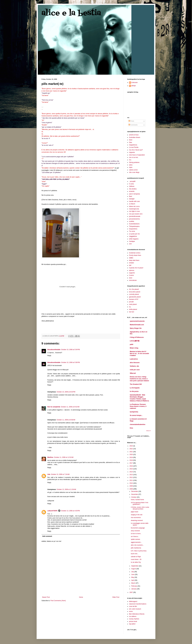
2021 (131, 452)
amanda (132, 191)
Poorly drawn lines (135, 255)
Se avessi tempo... (136, 415)
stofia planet (133, 309)
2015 (131, 469)
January (134, 589)
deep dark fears (134, 260)
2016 (131, 466)
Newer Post (46, 597)
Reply (49, 356)
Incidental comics (135, 253)
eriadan (132, 263)
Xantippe (132, 241)
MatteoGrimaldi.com (137, 325)
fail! (130, 265)
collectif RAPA (52, 511)
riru (130, 160)
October (134, 497)
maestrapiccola (134, 209)
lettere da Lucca (134, 206)
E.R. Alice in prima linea (139, 551)
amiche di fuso (134, 135)
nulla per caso (135, 370)
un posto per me (134, 234)
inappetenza (133, 145)
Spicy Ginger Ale (136, 328)
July (133, 572)
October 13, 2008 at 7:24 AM (60, 474)
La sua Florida (134, 147)
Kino (131, 428)
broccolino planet (135, 292)
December (135, 491)
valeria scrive (133, 170)
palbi (132, 344)
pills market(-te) (136, 548)
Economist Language (138, 528)
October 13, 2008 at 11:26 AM (66, 489)
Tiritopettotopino (134, 226)
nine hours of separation (137, 155)
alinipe (134, 86)
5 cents (131, 184)
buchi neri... (135, 554)
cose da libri (133, 606)
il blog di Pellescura (137, 337)
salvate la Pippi (136, 557)
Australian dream (135, 137)
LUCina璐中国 (135, 341)
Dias (131, 142)
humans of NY (134, 299)
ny (130, 307)
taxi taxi (132, 312)
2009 (131, 486)
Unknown (135, 82)
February (134, 586)
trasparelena (133, 229)
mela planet (133, 304)
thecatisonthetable (54, 350)
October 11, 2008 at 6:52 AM (70, 407)
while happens (134, 239)
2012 (131, 477)
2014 (131, 472)
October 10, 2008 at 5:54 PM (70, 350)
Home (81, 597)
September (135, 566)
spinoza (132, 270)
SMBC (131, 258)
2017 (131, 463)
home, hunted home (137, 500)
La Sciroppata (135, 388)
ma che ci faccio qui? (136, 150)
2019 (131, 457)
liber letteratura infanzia (137, 614)
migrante (132, 152)
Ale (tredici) (133, 189)
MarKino (50, 457)
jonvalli (131, 302)
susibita (132, 221)
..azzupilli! (132, 181)
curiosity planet (134, 294)
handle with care (134, 201)
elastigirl (132, 199)
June (133, 575)
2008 (131, 489)
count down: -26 (136, 559)
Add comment (47, 536)
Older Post (116, 597)
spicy (131, 165)
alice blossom (135, 363)
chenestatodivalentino (138, 424)
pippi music (135, 512)
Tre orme (132, 231)
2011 (131, 480)
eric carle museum (135, 609)
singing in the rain (137, 515)
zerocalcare (133, 280)
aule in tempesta (134, 194)
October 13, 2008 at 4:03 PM (70, 511)
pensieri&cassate (135, 216)
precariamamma (134, 219)
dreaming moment (137, 520)
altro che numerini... (137, 545)
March (134, 583)
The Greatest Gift (136, 384)
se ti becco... (135, 537)
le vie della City (136, 562)
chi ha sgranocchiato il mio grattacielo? (140, 503)
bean (131, 140)
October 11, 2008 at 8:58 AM (66, 420)
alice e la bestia (71, 13)
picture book (133, 621)
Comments (133, 125)
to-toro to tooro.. (136, 534)
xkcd (131, 278)
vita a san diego (134, 172)
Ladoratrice (134, 359)
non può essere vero (136, 214)
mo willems (133, 616)
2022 (131, 449)
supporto (132, 273)
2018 (131, 460)
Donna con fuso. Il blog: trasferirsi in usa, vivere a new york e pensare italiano (139, 379)
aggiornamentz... (136, 542)
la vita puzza (134, 391)
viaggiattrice (133, 236)
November (135, 494)
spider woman (135, 539)
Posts (131, 121)
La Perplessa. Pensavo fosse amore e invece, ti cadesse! (138, 406)
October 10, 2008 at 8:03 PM (66, 392)
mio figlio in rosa (134, 211)
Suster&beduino (134, 224)
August (134, 569)
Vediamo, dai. (135, 366)
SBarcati (133, 373)
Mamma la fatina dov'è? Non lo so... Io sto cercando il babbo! (139, 354)
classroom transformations (138, 604)
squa (131, 167)
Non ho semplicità (54, 407)
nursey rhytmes (134, 619)
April (133, 580)
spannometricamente (137, 321)
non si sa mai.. (134, 157)
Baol (131, 196)
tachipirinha (134, 412)
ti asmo (131, 275)
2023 (131, 446)
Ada (49, 474)
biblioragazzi (133, 601)
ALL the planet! (134, 289)
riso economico (136, 518)
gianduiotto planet (135, 297)
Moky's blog (134, 348)
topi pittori (132, 624)
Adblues (132, 186)
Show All (148, 431)
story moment (135, 531)
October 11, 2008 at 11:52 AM (64, 457)
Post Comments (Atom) (58, 601)
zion (130, 244)
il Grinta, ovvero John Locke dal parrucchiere (140, 508)
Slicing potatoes (134, 162)
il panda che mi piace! (136, 268)
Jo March (132, 204)
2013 (131, 475)
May (133, 577)
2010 (131, 483)
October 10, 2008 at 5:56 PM (70, 362)
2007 (131, 592)
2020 (131, 455)
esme (131, 611)
